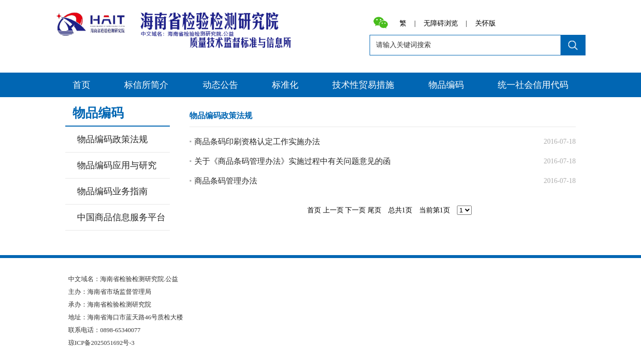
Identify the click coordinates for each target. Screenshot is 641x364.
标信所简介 (146, 85)
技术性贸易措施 (363, 85)
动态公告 (220, 85)
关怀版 (485, 24)
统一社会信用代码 (533, 85)
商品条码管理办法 (226, 181)
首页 (81, 85)
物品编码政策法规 (112, 139)
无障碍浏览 (441, 24)
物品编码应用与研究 (117, 165)
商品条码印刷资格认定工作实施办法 (257, 142)
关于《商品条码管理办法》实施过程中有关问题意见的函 (293, 161)
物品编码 (446, 85)
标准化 (285, 85)
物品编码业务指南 (112, 191)
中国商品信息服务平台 (121, 217)
